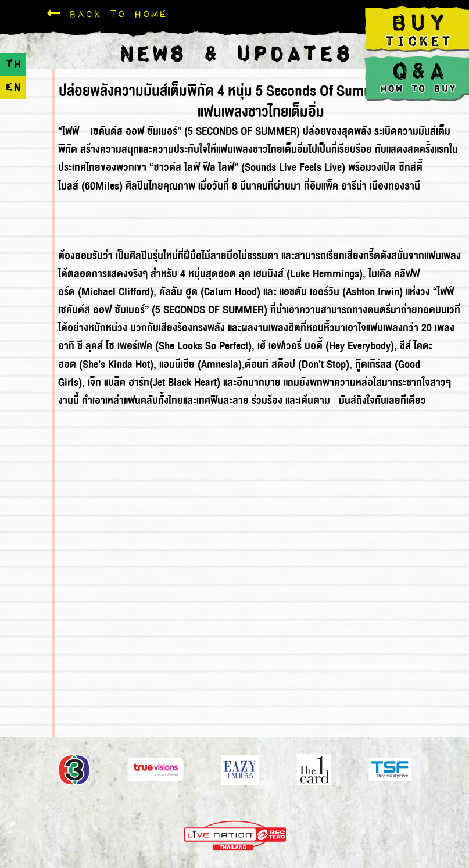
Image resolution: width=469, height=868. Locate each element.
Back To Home (107, 14)
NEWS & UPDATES (234, 55)
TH (13, 64)
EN (13, 87)
